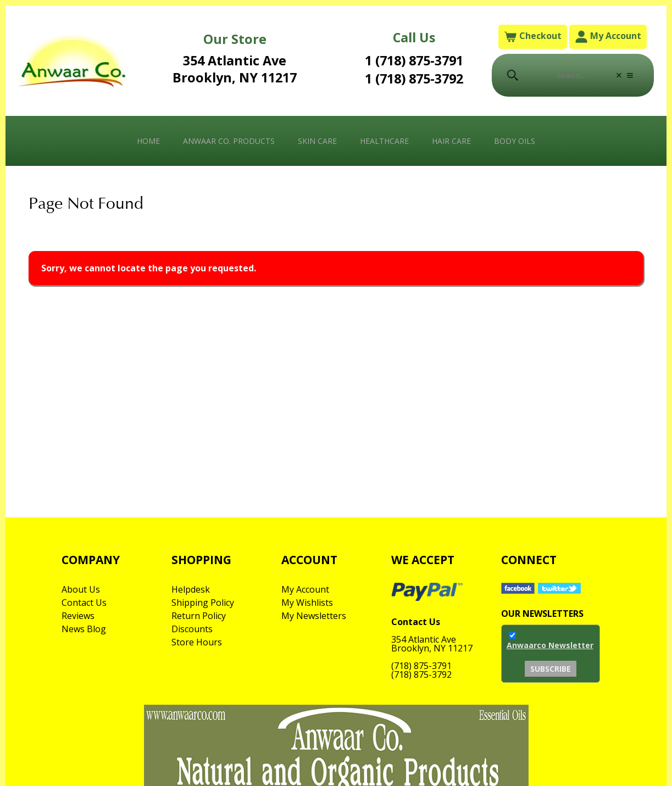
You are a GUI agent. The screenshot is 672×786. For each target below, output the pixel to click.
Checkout (533, 37)
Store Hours (197, 642)
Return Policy (199, 616)
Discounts (192, 629)
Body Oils (515, 141)
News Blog (84, 629)
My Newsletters (314, 616)
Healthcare (384, 141)
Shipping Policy (203, 603)
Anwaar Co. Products (229, 141)
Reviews (78, 616)
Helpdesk (191, 589)
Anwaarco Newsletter (550, 645)
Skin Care (317, 141)
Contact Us (84, 603)
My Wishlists (307, 603)
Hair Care (451, 141)
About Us (81, 589)
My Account (608, 37)
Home (148, 141)
